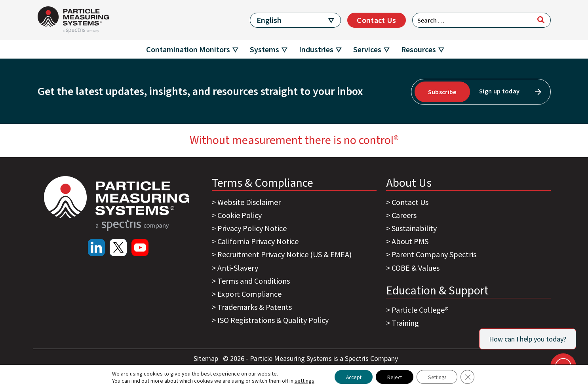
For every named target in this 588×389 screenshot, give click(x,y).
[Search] (541, 20)
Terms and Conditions (254, 281)
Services (367, 49)
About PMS (410, 241)
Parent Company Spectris (434, 254)
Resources (419, 49)
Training (405, 323)
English (269, 20)
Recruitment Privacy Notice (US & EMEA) (284, 254)
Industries (316, 49)
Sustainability (414, 228)
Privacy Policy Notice (252, 228)
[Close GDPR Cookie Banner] (471, 377)
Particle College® (420, 310)
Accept (351, 377)
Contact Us (376, 20)
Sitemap (207, 358)
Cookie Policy (240, 215)
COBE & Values (416, 268)
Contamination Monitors (188, 49)
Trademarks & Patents (255, 307)
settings (301, 380)
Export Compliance (249, 294)
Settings (439, 377)
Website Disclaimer (249, 202)
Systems (265, 49)
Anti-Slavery (238, 268)
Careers (404, 215)
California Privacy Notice (258, 241)
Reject (394, 377)
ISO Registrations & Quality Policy (273, 320)
